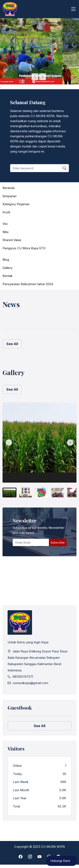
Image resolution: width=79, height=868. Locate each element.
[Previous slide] (9, 443)
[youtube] (39, 857)
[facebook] (21, 857)
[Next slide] (43, 77)
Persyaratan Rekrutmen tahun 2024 (28, 284)
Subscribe (58, 542)
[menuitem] (9, 493)
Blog (6, 260)
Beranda (9, 188)
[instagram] (30, 857)
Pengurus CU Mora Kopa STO (24, 248)
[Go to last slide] (35, 77)
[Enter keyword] (35, 168)
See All (12, 344)
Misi (5, 232)
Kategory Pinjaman (16, 204)
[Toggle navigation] (73, 9)
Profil (6, 212)
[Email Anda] (31, 542)
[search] (64, 168)
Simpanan (9, 196)
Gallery (7, 268)
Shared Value (12, 240)
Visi (5, 224)
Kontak (7, 276)
